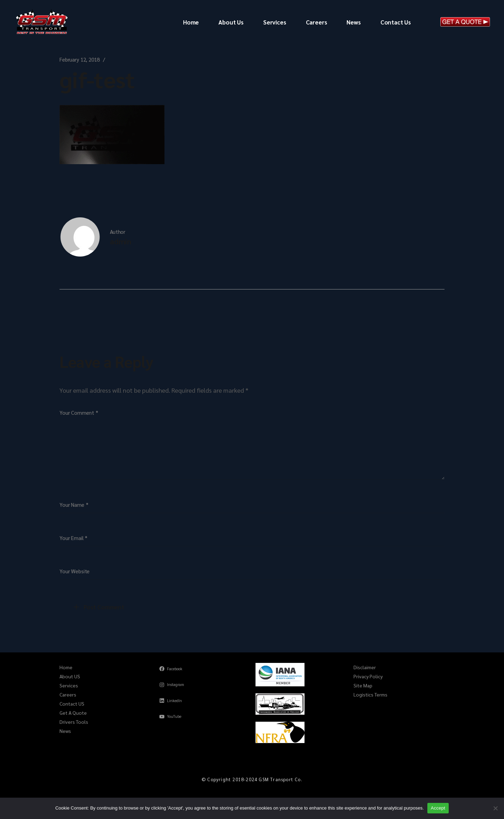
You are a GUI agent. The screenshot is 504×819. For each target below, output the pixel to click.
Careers (68, 694)
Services (69, 685)
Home (66, 667)
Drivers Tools (74, 722)
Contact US (72, 703)
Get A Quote (73, 713)
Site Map (363, 685)
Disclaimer (365, 667)
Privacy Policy (368, 676)
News (65, 731)
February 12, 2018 (79, 59)
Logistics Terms (370, 694)
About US (70, 676)
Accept (438, 808)
